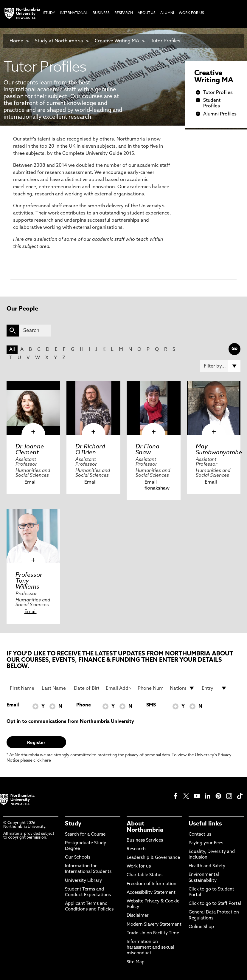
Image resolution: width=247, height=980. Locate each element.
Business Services (145, 841)
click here (42, 761)
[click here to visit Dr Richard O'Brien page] (93, 408)
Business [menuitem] (101, 13)
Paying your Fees (206, 843)
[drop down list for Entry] (214, 688)
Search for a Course (85, 835)
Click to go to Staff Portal (215, 904)
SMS (151, 705)
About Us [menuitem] (147, 13)
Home (16, 41)
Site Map (136, 962)
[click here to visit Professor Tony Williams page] (34, 536)
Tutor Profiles (166, 41)
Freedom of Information (152, 884)
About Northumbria (145, 827)
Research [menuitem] (124, 13)
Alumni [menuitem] (167, 13)
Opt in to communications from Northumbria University (70, 722)
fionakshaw (157, 488)
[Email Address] (118, 688)
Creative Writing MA (117, 41)
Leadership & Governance (153, 858)
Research (136, 849)
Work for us (139, 866)
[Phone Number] (150, 688)
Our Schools (78, 858)
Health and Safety (207, 866)
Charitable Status (145, 875)
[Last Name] (54, 688)
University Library (83, 881)
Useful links (205, 824)
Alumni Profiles (220, 114)
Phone (84, 705)
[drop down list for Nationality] (182, 688)
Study (73, 824)
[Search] (35, 331)
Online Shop (201, 927)
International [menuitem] (74, 13)
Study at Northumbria (59, 41)
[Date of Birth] (87, 688)
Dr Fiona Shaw (147, 450)
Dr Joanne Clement (30, 450)
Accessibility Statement (151, 893)
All (12, 350)
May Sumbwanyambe (219, 450)
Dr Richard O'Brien (90, 450)
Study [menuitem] (49, 13)
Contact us (200, 835)
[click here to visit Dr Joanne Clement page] (34, 408)
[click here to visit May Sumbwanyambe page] (214, 408)
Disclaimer (138, 916)
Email (31, 482)
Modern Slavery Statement (154, 925)
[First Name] (22, 688)
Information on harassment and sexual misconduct (150, 948)
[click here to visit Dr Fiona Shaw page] (154, 408)
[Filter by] (220, 366)
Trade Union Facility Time (153, 933)
